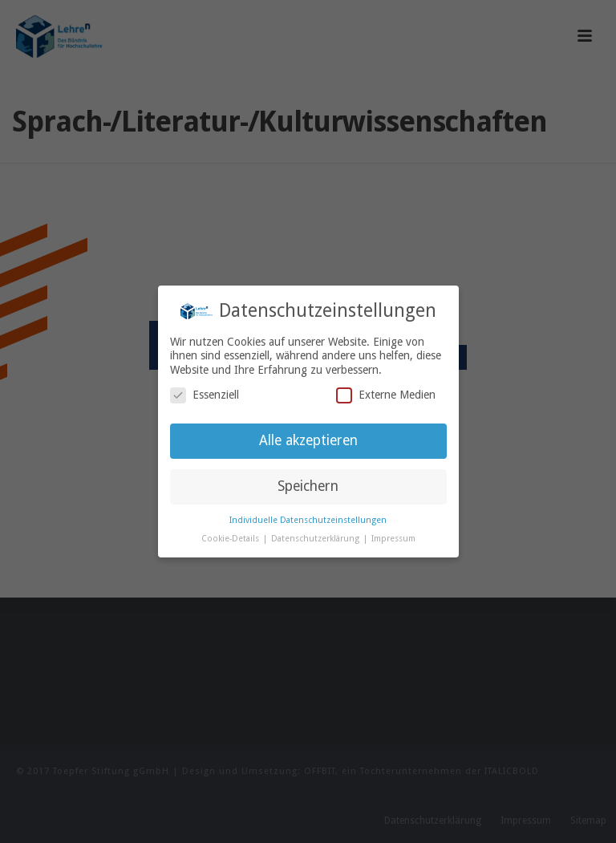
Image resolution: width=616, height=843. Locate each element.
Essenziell (205, 395)
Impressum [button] (393, 539)
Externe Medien (386, 395)
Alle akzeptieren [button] (308, 440)
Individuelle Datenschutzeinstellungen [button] (308, 520)
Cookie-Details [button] (231, 539)
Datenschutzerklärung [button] (316, 539)
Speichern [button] (308, 486)
